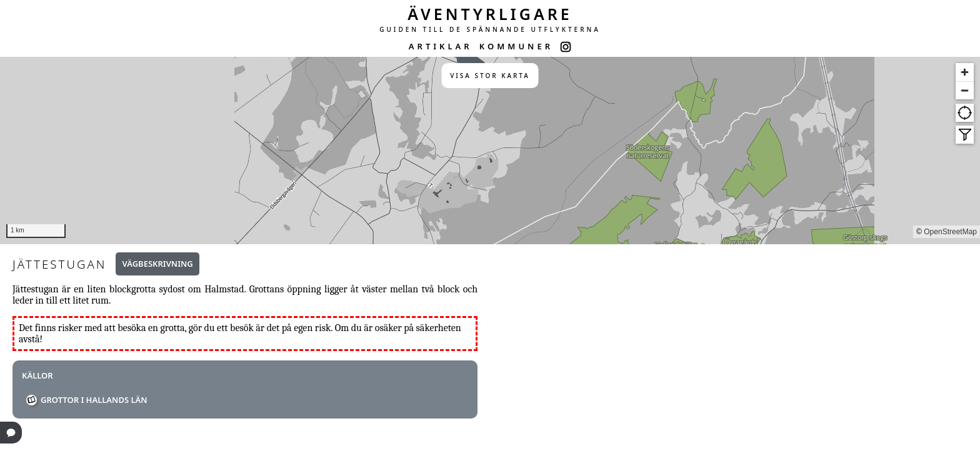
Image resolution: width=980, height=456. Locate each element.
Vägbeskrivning (157, 264)
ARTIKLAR (441, 46)
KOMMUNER (516, 46)
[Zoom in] (965, 72)
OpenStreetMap (950, 232)
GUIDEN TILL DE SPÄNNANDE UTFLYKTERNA (490, 29)
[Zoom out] (965, 90)
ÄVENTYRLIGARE (490, 14)
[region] (490, 151)
